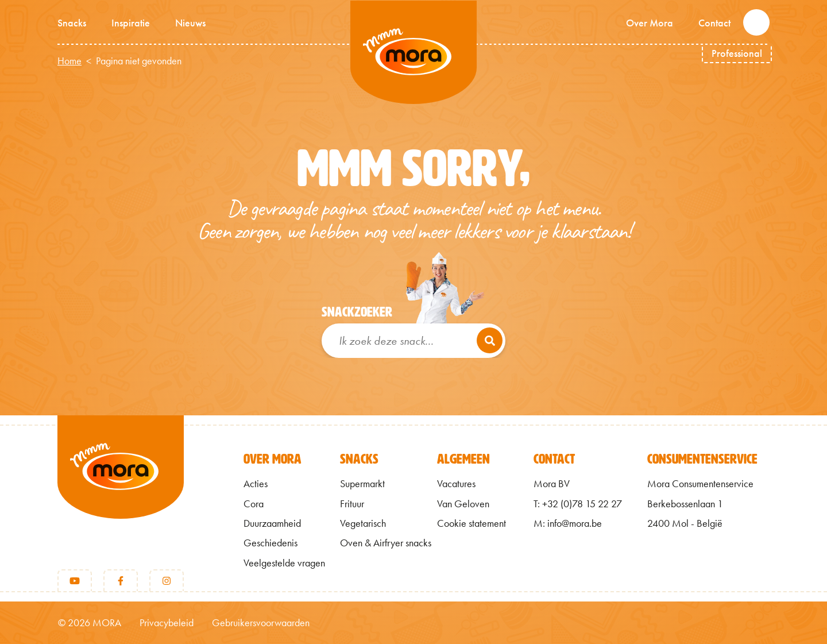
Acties (256, 484)
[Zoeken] (490, 340)
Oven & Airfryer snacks (386, 543)
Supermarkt (362, 484)
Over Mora (650, 23)
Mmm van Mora (413, 52)
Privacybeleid (167, 623)
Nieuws (190, 23)
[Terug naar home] (121, 486)
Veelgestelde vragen (284, 563)
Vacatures (456, 484)
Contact (714, 23)
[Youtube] (75, 581)
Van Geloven (463, 504)
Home (69, 61)
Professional (737, 53)
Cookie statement (472, 523)
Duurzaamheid (272, 523)
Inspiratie (131, 23)
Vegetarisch (363, 523)
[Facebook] (121, 581)
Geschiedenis (270, 543)
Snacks (72, 23)
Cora (254, 504)
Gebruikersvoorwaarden (261, 623)
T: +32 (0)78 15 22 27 (578, 504)
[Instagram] (167, 581)
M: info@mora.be (568, 523)
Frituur (352, 504)
